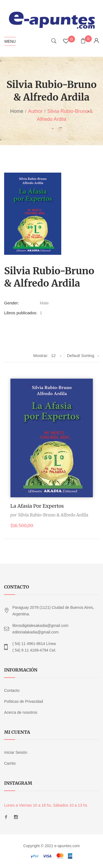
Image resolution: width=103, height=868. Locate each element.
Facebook (6, 817)
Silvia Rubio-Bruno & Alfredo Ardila (53, 515)
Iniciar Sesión (16, 752)
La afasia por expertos (37, 506)
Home (17, 111)
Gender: (12, 303)
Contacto (12, 690)
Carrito (10, 763)
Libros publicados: (21, 313)
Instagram (16, 817)
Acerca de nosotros (21, 712)
